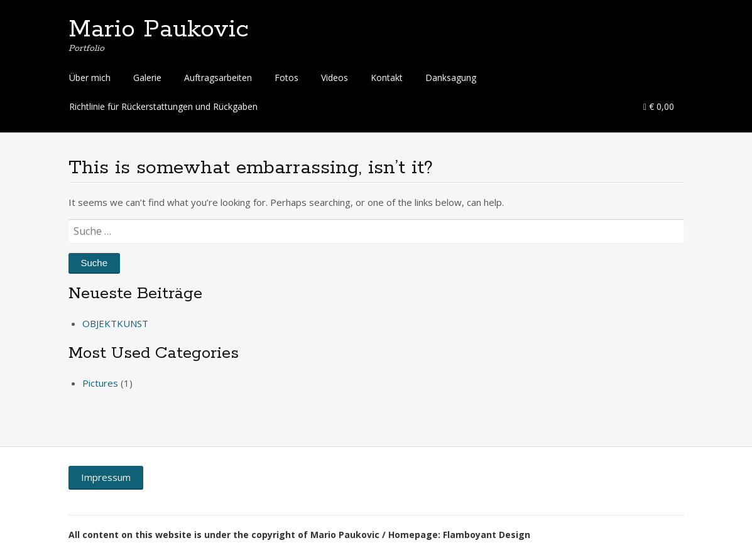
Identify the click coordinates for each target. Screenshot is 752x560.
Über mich (90, 78)
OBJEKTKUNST (115, 323)
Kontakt (387, 78)
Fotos (286, 78)
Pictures (100, 383)
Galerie (147, 78)
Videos (335, 78)
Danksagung (451, 78)
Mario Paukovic (159, 30)
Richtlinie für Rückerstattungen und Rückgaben (163, 106)
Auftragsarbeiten (218, 78)
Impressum (106, 477)
